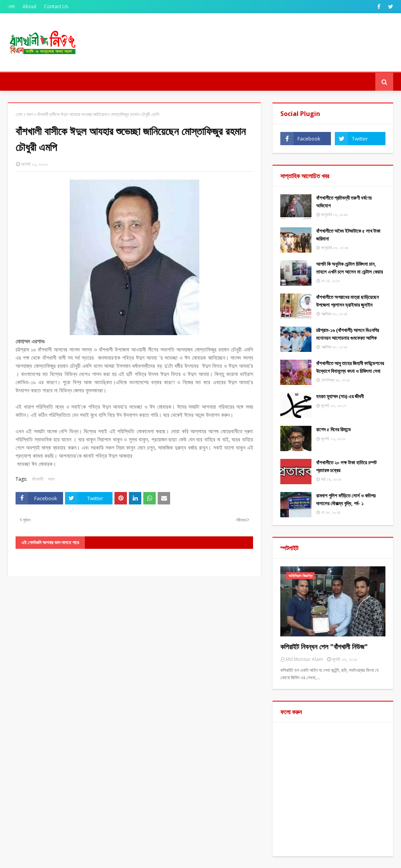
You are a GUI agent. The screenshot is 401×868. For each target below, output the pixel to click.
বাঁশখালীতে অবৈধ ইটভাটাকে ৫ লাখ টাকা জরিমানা (348, 235)
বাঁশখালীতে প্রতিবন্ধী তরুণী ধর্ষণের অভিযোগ (344, 202)
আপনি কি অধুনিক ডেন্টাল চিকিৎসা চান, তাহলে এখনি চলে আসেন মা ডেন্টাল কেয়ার (349, 268)
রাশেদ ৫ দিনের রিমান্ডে (333, 429)
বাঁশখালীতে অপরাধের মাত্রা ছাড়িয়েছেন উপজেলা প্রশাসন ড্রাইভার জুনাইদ (347, 301)
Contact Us (56, 6)
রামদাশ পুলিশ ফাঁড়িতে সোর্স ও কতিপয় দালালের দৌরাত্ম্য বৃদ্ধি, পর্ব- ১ (346, 499)
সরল (30, 114)
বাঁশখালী (38, 479)
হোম (11, 6)
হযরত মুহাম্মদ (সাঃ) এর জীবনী (340, 396)
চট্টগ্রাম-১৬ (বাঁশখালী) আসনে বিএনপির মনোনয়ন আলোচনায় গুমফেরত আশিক (347, 334)
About (29, 6)
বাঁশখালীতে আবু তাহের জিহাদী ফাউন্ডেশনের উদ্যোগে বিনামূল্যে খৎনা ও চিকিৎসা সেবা (350, 367)
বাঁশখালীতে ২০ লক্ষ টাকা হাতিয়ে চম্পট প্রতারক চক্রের (346, 466)
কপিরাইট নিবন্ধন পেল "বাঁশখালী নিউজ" (324, 647)
